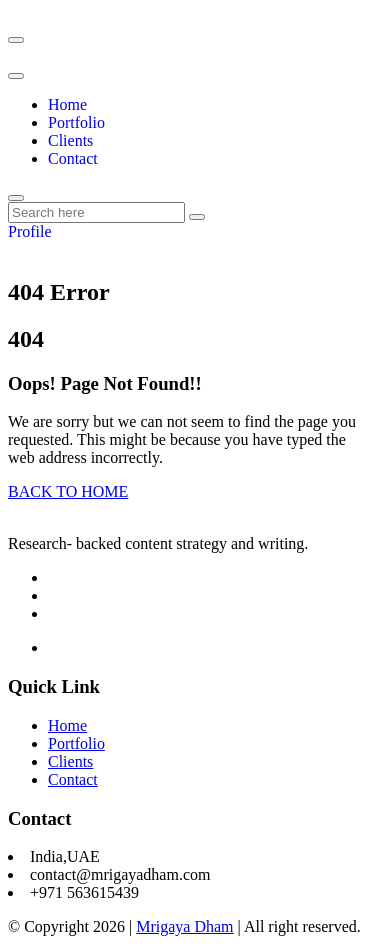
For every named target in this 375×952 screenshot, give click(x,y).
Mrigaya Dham (184, 926)
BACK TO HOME (68, 491)
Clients (70, 140)
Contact (73, 158)
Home (67, 104)
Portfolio (76, 122)
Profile (30, 231)
